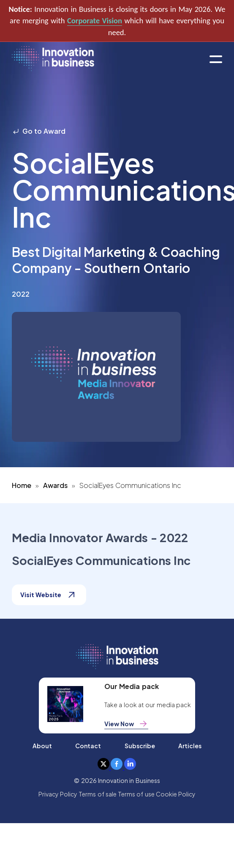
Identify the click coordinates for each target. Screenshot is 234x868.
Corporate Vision (95, 21)
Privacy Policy (58, 794)
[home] (53, 59)
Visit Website (49, 595)
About (42, 746)
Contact (88, 746)
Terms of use (136, 794)
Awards (55, 485)
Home (22, 485)
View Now (126, 724)
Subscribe (140, 746)
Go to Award (39, 131)
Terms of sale (98, 794)
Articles (190, 746)
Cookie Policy (176, 794)
